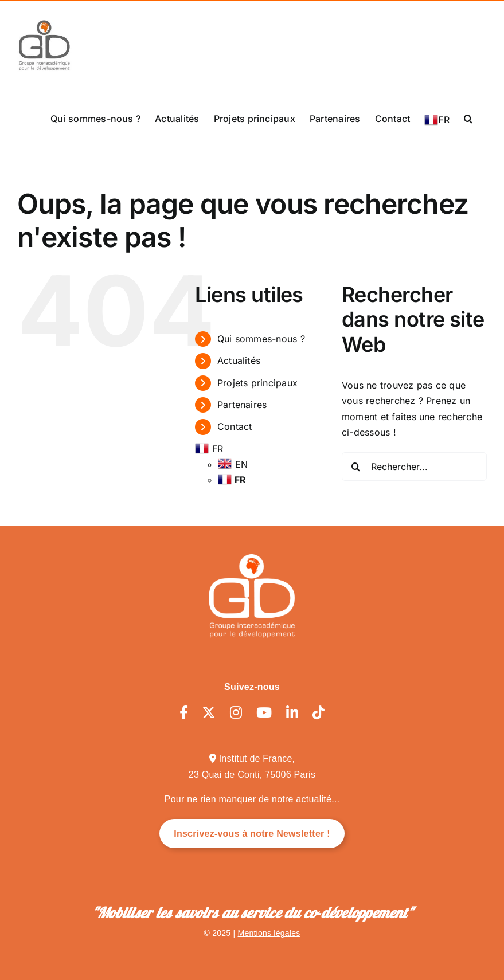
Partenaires (242, 405)
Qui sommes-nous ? (261, 339)
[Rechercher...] (414, 467)
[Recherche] (356, 467)
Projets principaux (257, 383)
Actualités (239, 360)
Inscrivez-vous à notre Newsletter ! (252, 834)
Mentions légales (269, 933)
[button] (468, 118)
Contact (235, 426)
